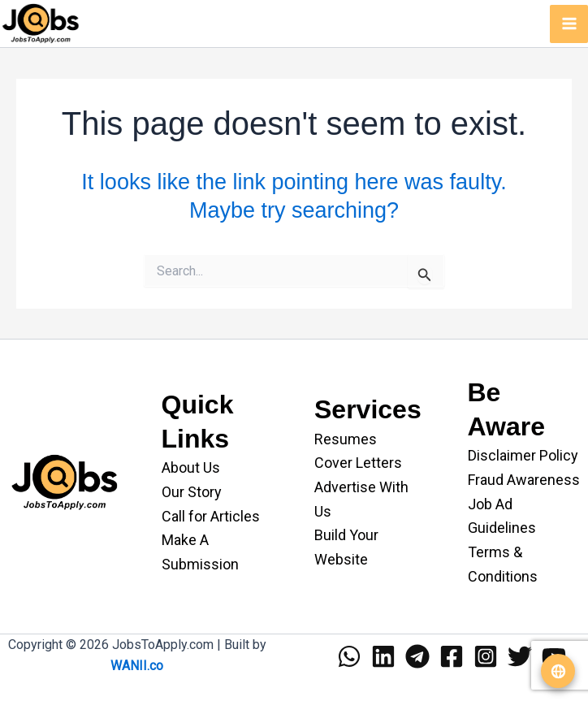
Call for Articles (211, 516)
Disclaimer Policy (523, 455)
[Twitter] (520, 656)
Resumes (346, 439)
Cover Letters (358, 463)
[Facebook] (452, 656)
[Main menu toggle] (569, 24)
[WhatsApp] (349, 656)
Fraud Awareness (524, 480)
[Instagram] (486, 656)
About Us (191, 467)
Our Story (192, 492)
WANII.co (137, 666)
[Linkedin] (383, 656)
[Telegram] (417, 656)
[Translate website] (558, 671)
